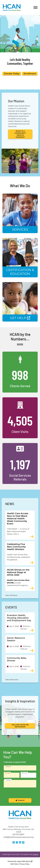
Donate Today (12, 74)
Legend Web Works (24, 861)
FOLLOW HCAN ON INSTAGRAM (20, 726)
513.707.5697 (18, 834)
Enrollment (30, 74)
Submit (20, 800)
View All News (11, 595)
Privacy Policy (25, 864)
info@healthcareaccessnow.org (18, 837)
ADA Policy (14, 864)
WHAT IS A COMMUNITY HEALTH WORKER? (20, 134)
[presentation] (20, 794)
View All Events (12, 680)
